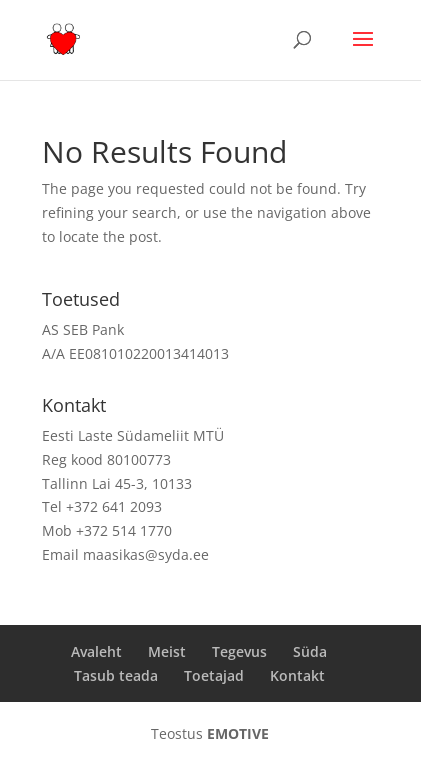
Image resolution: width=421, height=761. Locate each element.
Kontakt (297, 675)
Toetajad (214, 675)
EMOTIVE (238, 733)
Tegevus (239, 651)
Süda (310, 651)
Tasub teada (116, 675)
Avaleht (96, 651)
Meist (167, 651)
